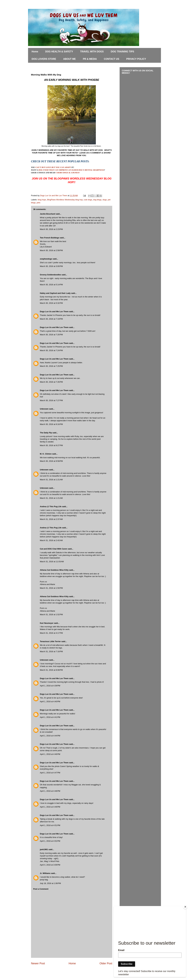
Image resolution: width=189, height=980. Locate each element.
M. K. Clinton (46, 454)
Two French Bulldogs (50, 238)
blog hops (42, 200)
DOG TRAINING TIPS (122, 52)
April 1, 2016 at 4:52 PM (50, 841)
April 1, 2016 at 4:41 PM (50, 717)
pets (38, 203)
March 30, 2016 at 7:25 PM (51, 366)
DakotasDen (55, 558)
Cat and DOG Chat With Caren (54, 549)
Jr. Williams (45, 873)
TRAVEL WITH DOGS (92, 52)
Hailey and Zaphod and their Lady (55, 293)
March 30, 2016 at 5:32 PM (51, 303)
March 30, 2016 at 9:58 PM (51, 461)
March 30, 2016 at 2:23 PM (51, 229)
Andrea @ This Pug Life (51, 506)
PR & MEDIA (90, 59)
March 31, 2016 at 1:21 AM (51, 480)
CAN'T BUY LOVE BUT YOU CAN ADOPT (53, 167)
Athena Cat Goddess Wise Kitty (54, 570)
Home (35, 52)
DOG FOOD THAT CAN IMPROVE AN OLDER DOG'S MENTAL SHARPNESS (71, 170)
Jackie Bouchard (48, 214)
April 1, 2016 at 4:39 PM (50, 686)
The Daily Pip (46, 433)
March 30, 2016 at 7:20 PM (51, 335)
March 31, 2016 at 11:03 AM (52, 562)
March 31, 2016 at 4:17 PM (51, 633)
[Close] (185, 907)
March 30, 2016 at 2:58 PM (51, 250)
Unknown (44, 409)
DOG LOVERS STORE (44, 59)
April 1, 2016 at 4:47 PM (50, 773)
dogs (105, 200)
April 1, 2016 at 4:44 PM (50, 736)
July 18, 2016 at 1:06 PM (50, 883)
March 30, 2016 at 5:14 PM (51, 285)
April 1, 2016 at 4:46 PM (50, 754)
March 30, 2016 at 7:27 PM (51, 400)
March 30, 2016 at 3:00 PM (51, 266)
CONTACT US (112, 59)
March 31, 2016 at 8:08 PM (51, 670)
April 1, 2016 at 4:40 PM (50, 701)
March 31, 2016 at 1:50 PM (51, 588)
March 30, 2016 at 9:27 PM (51, 445)
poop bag (44, 880)
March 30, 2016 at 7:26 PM (51, 382)
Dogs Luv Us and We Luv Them (54, 312)
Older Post (106, 963)
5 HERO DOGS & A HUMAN (68, 173)
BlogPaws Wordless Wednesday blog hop (65, 200)
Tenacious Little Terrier (50, 641)
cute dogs (88, 200)
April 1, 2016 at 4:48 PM (50, 791)
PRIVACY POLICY (136, 59)
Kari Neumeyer (47, 623)
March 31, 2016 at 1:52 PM (51, 614)
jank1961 (44, 849)
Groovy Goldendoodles (50, 275)
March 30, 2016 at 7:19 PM (51, 319)
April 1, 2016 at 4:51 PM (50, 825)
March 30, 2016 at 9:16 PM (51, 424)
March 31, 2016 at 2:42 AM (51, 540)
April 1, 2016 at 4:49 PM (50, 807)
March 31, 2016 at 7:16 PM (51, 651)
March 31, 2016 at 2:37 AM (51, 519)
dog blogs (97, 200)
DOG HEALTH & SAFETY (59, 52)
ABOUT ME (69, 59)
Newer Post (38, 963)
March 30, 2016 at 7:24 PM (51, 350)
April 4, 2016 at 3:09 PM (50, 865)
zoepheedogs (46, 259)
